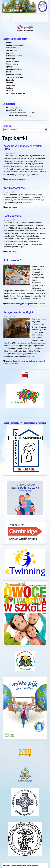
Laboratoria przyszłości (15, 93)
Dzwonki (10, 53)
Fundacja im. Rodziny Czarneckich (32, 361)
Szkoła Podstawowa (17, 116)
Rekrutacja (10, 59)
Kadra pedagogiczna (14, 69)
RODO (9, 72)
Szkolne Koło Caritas (14, 77)
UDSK (14, 179)
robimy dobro (14, 364)
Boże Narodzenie (13, 304)
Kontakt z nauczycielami (16, 45)
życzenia (15, 251)
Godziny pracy (12, 50)
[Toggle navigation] (8, 18)
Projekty (9, 83)
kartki (8, 179)
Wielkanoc (21, 179)
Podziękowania (13, 216)
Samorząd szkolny (13, 75)
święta (14, 207)
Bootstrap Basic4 (33, 865)
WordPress (16, 865)
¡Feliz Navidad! (12, 260)
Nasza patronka (12, 61)
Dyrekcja (10, 67)
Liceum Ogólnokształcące (19, 113)
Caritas (9, 361)
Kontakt (9, 42)
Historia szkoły (12, 64)
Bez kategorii (11, 107)
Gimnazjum (11, 85)
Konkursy (10, 88)
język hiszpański (27, 304)
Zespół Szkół (11, 110)
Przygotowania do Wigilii (18, 312)
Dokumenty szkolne (14, 56)
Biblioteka (10, 80)
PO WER (9, 91)
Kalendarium (11, 48)
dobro (15, 361)
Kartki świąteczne (14, 188)
